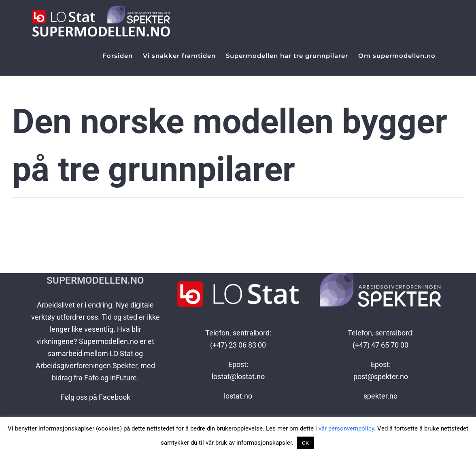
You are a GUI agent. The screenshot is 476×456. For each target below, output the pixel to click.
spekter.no (380, 396)
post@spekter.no (381, 376)
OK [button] (305, 443)
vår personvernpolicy (346, 428)
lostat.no (238, 396)
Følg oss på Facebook (96, 397)
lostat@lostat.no (238, 376)
